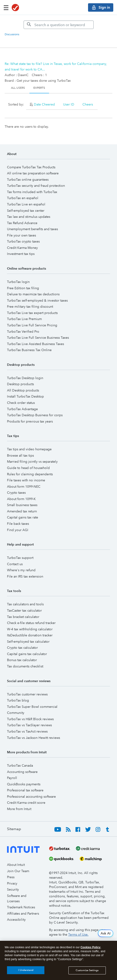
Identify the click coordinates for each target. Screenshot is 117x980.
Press (11, 877)
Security (13, 889)
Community (16, 713)
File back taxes (18, 524)
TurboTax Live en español (26, 204)
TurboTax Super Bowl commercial (32, 707)
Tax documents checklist (25, 666)
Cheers (88, 104)
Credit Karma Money (22, 248)
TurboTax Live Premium (24, 319)
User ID (69, 104)
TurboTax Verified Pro (23, 331)
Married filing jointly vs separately (32, 462)
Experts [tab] (39, 88)
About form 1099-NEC (24, 486)
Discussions (12, 34)
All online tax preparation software (33, 173)
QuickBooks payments (24, 784)
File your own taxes (21, 235)
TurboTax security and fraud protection (36, 186)
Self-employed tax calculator (28, 642)
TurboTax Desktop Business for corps (35, 415)
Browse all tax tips (20, 455)
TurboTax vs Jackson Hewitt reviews (34, 738)
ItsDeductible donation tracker (30, 635)
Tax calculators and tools (25, 604)
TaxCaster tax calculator (24, 610)
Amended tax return (22, 511)
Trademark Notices (21, 907)
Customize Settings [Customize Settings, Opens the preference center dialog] (87, 971)
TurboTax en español (23, 198)
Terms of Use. (78, 934)
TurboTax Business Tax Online (29, 350)
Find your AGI (18, 530)
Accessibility (16, 920)
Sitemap (14, 829)
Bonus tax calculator (22, 660)
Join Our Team (18, 871)
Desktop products (20, 384)
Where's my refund (21, 570)
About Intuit (16, 865)
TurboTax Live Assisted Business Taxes (35, 344)
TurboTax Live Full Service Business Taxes (38, 338)
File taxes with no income (26, 480)
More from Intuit (19, 809)
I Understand (26, 971)
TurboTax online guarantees (28, 180)
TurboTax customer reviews (27, 694)
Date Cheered (44, 104)
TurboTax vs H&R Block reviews (30, 719)
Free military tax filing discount (30, 307)
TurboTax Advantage (22, 409)
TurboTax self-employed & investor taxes (37, 300)
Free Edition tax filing (23, 288)
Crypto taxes (16, 493)
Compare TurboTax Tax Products (31, 167)
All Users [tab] (18, 88)
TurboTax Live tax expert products (32, 313)
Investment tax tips (21, 254)
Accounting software (22, 772)
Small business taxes (22, 505)
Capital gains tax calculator (27, 654)
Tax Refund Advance (22, 223)
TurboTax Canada (20, 765)
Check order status (21, 403)
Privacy (12, 883)
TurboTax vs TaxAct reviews (27, 731)
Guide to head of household (28, 468)
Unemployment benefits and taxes (32, 229)
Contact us (15, 564)
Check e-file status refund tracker (31, 623)
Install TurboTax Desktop (25, 396)
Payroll (12, 778)
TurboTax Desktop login (25, 378)
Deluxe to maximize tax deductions (33, 294)
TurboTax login (18, 282)
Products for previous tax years (30, 421)
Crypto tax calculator (22, 648)
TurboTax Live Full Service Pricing (32, 325)
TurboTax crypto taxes (23, 241)
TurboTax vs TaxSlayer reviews (29, 725)
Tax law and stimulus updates (29, 217)
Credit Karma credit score (26, 803)
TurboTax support (20, 558)
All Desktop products (23, 390)
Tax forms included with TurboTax (32, 192)
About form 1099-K (21, 499)
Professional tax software (25, 790)
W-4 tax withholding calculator (30, 629)
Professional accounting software (31, 797)
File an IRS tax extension (25, 576)
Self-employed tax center (26, 211)
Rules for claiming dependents (30, 474)
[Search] (59, 25)
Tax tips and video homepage (29, 449)
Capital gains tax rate (23, 517)
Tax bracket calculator (23, 617)
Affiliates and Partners (23, 913)
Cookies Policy (90, 948)
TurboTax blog (18, 700)
